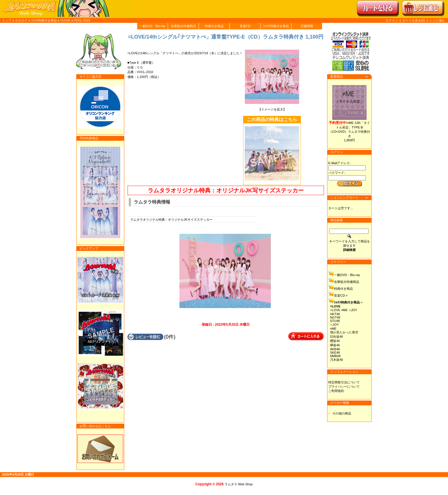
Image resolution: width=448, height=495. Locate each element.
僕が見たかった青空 (344, 332)
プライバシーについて (344, 387)
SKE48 (335, 353)
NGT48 (335, 317)
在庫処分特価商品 (183, 26)
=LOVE (65, 20)
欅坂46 (335, 345)
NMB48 (335, 356)
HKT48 (335, 314)
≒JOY (334, 325)
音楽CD (245, 26)
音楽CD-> (341, 295)
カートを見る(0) (414, 20)
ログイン (392, 20)
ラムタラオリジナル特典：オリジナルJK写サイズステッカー (226, 190)
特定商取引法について (344, 382)
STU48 (335, 321)
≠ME (333, 329)
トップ (7, 20)
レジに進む (437, 20)
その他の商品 (342, 413)
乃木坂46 (336, 360)
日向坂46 (336, 337)
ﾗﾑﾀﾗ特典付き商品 (44, 20)
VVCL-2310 (82, 20)
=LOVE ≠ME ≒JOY (344, 310)
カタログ (21, 20)
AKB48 (335, 349)
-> (348, 302)
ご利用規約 (336, 391)
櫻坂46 (335, 341)
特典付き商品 (214, 26)
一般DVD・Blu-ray (152, 26)
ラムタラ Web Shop (239, 484)
